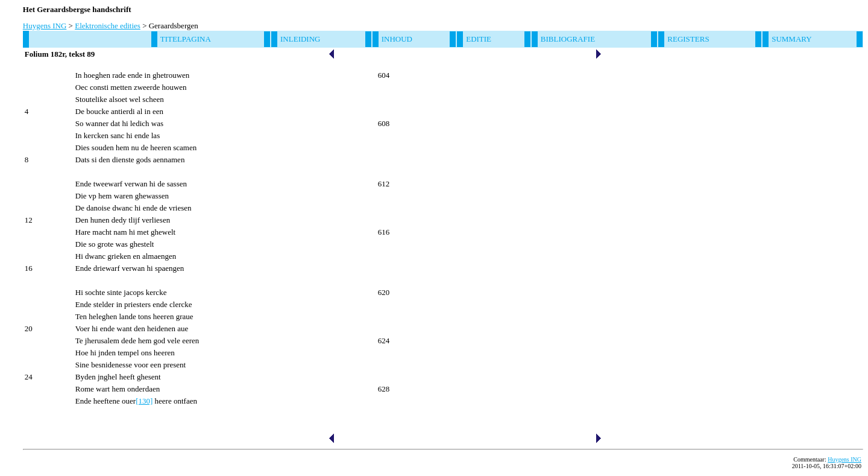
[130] (144, 401)
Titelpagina (186, 39)
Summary (791, 39)
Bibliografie (568, 39)
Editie (479, 39)
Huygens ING (45, 26)
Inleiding (300, 39)
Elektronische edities (108, 26)
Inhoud (397, 39)
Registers (688, 39)
